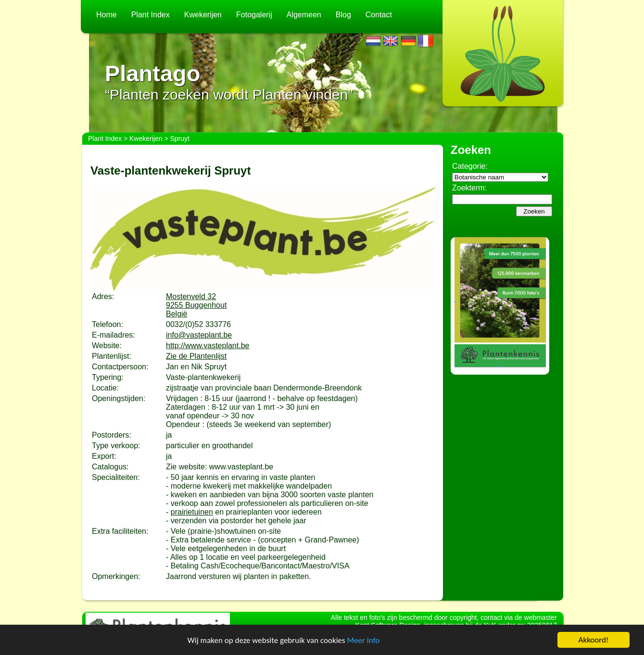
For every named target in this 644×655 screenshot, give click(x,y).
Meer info (364, 640)
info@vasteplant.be (199, 335)
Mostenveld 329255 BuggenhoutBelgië (196, 305)
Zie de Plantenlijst (196, 356)
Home (107, 15)
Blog (343, 15)
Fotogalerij (254, 15)
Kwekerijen (203, 15)
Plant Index (151, 15)
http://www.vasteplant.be (208, 346)
